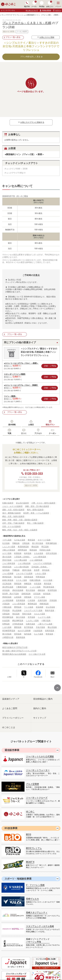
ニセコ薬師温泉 (36, 560)
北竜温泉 (26, 543)
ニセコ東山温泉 (21, 560)
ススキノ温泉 (21, 580)
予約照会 (42, 4)
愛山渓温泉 (52, 627)
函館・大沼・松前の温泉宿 (13, 510)
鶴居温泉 (33, 550)
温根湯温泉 (26, 594)
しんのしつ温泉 (32, 621)
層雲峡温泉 (32, 604)
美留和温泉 (21, 637)
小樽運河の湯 (8, 637)
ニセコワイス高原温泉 (42, 563)
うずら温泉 (7, 540)
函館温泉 (41, 590)
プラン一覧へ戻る (13, 37)
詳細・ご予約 (50, 366)
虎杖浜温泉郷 (18, 590)
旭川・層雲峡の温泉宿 (11, 513)
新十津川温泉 (38, 543)
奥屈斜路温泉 (23, 547)
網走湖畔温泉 (18, 621)
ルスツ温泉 (7, 553)
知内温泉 (28, 634)
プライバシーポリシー (13, 718)
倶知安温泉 (7, 567)
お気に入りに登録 (46, 37)
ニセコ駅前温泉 (40, 557)
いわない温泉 (41, 574)
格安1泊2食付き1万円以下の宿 (15, 647)
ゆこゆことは (9, 727)
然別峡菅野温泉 (9, 631)
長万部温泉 (29, 627)
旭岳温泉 (16, 614)
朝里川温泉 (27, 614)
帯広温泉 (45, 547)
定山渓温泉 (50, 607)
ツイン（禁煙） (10, 396)
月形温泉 (53, 600)
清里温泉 (28, 597)
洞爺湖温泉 (44, 604)
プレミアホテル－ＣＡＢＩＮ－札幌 (27, 23)
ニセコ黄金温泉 (24, 563)
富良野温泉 (52, 590)
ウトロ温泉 (29, 607)
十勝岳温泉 (7, 607)
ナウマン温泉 (39, 597)
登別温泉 (18, 634)
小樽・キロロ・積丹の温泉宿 (43, 503)
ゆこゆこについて (32, 10)
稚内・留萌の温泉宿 (35, 510)
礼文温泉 (6, 543)
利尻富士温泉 (45, 550)
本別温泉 (6, 590)
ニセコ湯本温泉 (9, 563)
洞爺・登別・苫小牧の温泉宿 (37, 506)
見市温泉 (31, 617)
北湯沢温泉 (42, 600)
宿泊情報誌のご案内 (43, 699)
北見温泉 (37, 594)
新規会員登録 (45, 10)
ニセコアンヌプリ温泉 (33, 610)
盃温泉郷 (39, 607)
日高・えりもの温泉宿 (11, 526)
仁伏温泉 (31, 600)
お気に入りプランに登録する (31, 122)
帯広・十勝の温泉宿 (35, 523)
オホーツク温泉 (44, 540)
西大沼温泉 (30, 590)
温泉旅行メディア (11, 699)
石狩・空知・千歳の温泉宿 (13, 523)
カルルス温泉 (39, 614)
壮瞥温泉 (6, 624)
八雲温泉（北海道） (22, 557)
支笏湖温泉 (21, 600)
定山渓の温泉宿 (22, 503)
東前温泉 (31, 540)
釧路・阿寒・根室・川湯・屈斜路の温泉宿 (20, 520)
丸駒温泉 (6, 614)
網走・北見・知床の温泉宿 (13, 516)
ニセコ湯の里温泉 (21, 567)
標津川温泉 (27, 570)
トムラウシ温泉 (44, 617)
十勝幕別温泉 (21, 587)
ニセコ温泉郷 (8, 574)
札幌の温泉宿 (8, 503)
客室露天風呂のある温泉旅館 (14, 654)
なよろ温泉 (39, 634)
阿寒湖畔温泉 (51, 543)
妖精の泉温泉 (8, 580)
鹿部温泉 (18, 627)
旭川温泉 (18, 577)
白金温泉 (6, 621)
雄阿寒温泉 (22, 550)
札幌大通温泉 (35, 580)
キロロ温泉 (48, 580)
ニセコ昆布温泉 (19, 604)
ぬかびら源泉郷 (24, 631)
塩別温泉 (6, 570)
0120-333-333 (34, 473)
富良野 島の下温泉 (11, 594)
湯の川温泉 (21, 617)
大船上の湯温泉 (9, 550)
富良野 (37, 570)
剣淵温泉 (18, 553)
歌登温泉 (49, 634)
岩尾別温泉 (50, 631)
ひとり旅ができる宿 (37, 654)
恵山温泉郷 (17, 610)
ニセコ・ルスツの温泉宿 (12, 506)
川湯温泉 (6, 604)
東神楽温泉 (7, 577)
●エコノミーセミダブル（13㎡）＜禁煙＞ (21, 363)
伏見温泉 (38, 584)
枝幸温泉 (28, 553)
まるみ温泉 (39, 553)
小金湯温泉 (38, 631)
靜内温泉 (46, 570)
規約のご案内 (40, 708)
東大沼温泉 (7, 634)
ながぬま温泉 (20, 540)
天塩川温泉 (40, 627)
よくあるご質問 (10, 708)
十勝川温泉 (46, 621)
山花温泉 (18, 597)
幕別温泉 (48, 584)
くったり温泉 (35, 587)
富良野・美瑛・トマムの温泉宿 (36, 513)
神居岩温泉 (7, 597)
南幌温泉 (28, 584)
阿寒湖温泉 (40, 577)
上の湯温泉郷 (8, 600)
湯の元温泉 (7, 557)
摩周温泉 (18, 607)
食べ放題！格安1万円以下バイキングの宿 (19, 651)
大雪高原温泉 (18, 624)
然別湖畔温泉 (8, 617)
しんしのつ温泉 (9, 547)
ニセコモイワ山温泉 (24, 574)
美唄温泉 (18, 584)
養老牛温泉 (50, 610)
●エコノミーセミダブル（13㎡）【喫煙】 (21, 385)
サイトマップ (40, 718)
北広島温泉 (7, 584)
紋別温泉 (47, 594)
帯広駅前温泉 (49, 587)
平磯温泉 (16, 570)
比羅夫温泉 (30, 624)
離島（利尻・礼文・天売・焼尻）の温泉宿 (20, 530)
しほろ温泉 (7, 627)
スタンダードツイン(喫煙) (15, 374)
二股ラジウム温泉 (45, 624)
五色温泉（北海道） (40, 567)
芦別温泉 (6, 610)
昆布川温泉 (7, 560)
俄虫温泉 (35, 547)
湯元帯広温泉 (8, 587)
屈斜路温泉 (29, 577)
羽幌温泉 (16, 543)
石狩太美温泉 (51, 553)
